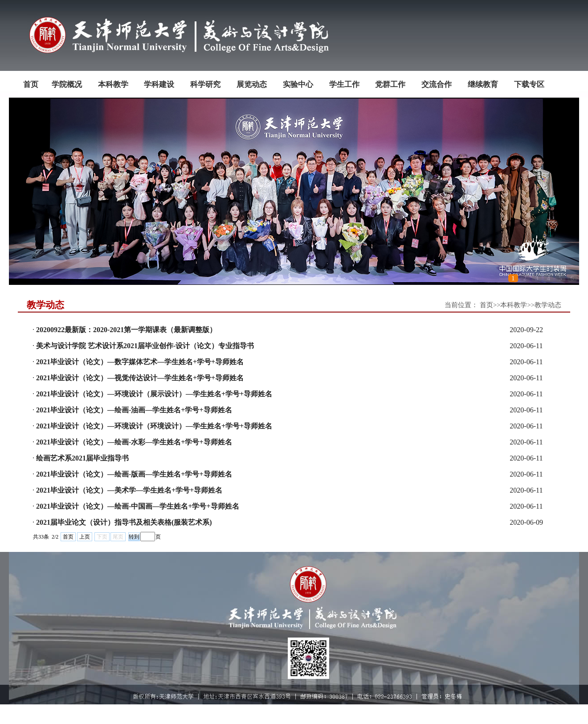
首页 (68, 537)
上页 (85, 537)
